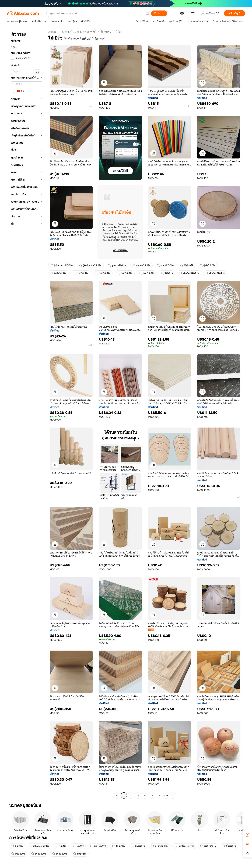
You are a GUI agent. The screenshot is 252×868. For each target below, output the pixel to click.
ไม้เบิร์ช (61, 846)
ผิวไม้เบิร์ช (119, 846)
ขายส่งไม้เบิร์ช (165, 266)
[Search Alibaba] (96, 13)
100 (166, 795)
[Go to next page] (173, 795)
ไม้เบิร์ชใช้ (187, 266)
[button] (148, 13)
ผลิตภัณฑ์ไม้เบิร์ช (189, 273)
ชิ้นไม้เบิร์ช (229, 846)
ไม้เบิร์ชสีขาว (208, 846)
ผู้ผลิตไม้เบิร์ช (208, 266)
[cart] (193, 14)
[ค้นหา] (159, 13)
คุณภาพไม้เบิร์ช (117, 266)
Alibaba (52, 32)
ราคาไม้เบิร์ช (80, 273)
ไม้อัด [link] (119, 32)
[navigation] (27, 414)
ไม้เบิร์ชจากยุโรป (184, 846)
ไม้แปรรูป (106, 32)
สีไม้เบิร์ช (167, 273)
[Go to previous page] (117, 795)
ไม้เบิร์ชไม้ (80, 854)
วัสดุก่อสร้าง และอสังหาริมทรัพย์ (78, 32)
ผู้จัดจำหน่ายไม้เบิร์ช (62, 266)
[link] (247, 835)
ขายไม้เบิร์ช (38, 854)
